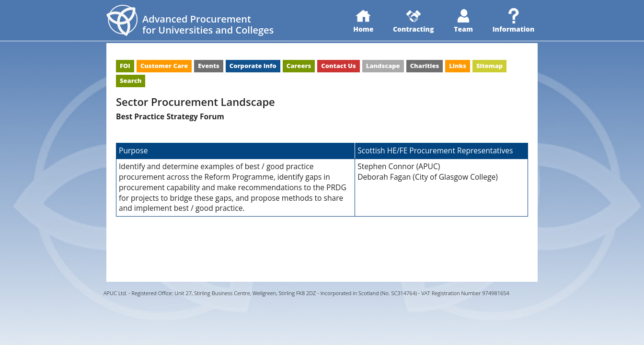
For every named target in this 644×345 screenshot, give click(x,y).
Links (458, 66)
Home (363, 21)
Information (514, 21)
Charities (425, 66)
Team (463, 21)
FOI (125, 66)
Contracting (414, 21)
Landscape (383, 66)
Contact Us (338, 66)
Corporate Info (253, 66)
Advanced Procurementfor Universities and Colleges (208, 24)
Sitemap (489, 66)
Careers (299, 66)
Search (131, 80)
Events (209, 66)
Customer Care (164, 66)
